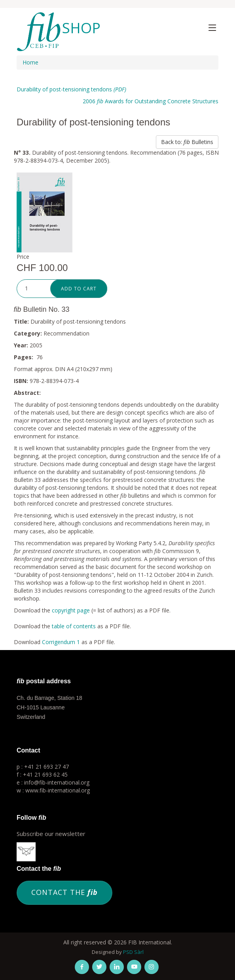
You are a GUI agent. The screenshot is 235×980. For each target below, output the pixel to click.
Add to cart (79, 289)
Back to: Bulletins (187, 142)
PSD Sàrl (133, 952)
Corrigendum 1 (61, 642)
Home (30, 62)
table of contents (74, 626)
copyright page (71, 610)
